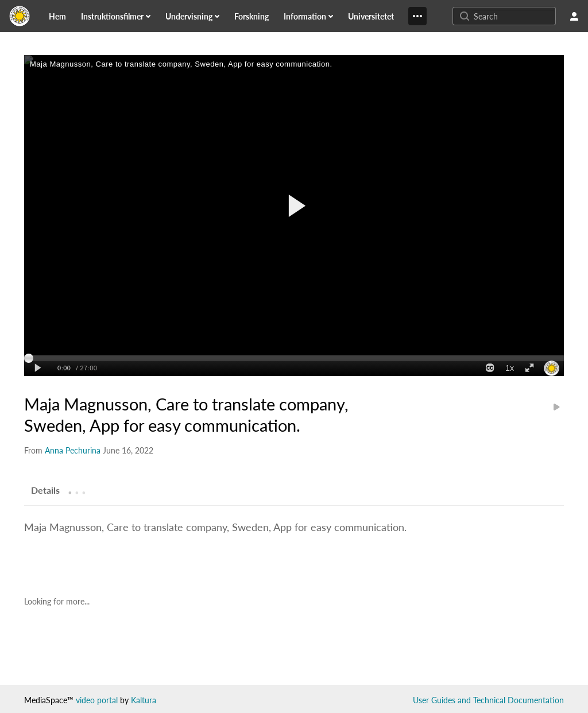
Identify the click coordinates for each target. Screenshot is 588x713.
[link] (57, 16)
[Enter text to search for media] (513, 16)
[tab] (45, 490)
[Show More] (417, 16)
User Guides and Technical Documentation (488, 700)
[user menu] (574, 16)
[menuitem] (64, 16)
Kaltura (144, 700)
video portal (97, 700)
